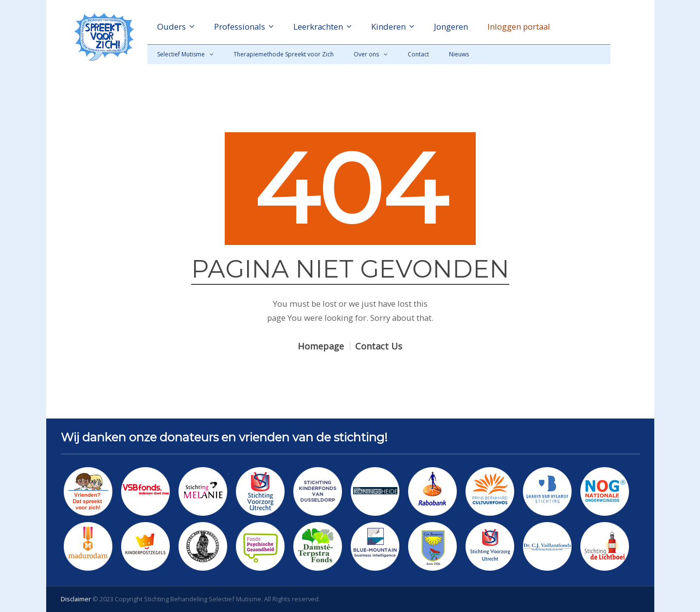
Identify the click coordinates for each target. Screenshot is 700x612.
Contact (418, 54)
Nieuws (459, 54)
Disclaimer (76, 599)
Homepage (321, 346)
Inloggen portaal (519, 26)
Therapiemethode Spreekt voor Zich (284, 54)
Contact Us (379, 346)
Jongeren (451, 26)
